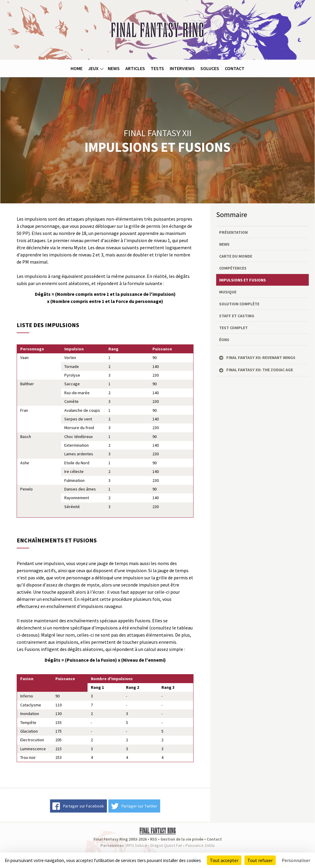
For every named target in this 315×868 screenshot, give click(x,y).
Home (77, 68)
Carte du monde (236, 256)
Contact (235, 68)
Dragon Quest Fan (166, 845)
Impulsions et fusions (243, 280)
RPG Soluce (137, 845)
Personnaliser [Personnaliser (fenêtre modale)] (296, 860)
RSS (154, 839)
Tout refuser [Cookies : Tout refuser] (260, 860)
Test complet (233, 328)
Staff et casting (237, 316)
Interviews (182, 68)
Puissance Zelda (200, 845)
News (114, 68)
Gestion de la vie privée (182, 839)
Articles (135, 68)
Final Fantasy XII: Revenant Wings (261, 358)
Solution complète (239, 304)
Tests (157, 68)
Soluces (210, 68)
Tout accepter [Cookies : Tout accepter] (224, 860)
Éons (224, 340)
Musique (228, 292)
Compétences (233, 268)
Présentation (233, 232)
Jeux (93, 68)
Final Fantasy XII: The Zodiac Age (260, 370)
